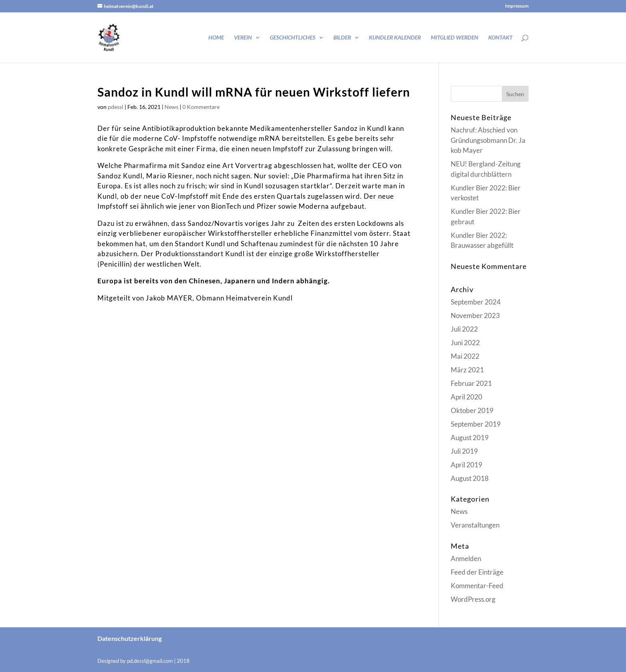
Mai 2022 (465, 356)
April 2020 (467, 397)
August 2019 (470, 438)
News (171, 107)
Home (216, 38)
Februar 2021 (471, 383)
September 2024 (476, 302)
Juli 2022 (464, 329)
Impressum (517, 6)
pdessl (116, 107)
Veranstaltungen (475, 525)
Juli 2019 (464, 451)
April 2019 (467, 465)
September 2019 (476, 424)
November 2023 (475, 315)
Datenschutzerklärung (130, 638)
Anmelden (466, 558)
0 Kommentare (201, 107)
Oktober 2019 (472, 410)
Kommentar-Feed (477, 586)
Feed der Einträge (477, 572)
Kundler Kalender (395, 38)
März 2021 (467, 370)
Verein (243, 38)
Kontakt (500, 38)
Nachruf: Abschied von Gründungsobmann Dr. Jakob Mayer (488, 140)
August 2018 (470, 478)
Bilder (342, 38)
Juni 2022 (465, 343)
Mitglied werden (455, 38)
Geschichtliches (293, 38)
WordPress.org (473, 599)
